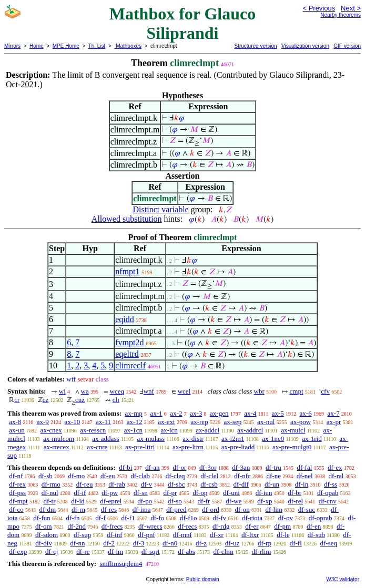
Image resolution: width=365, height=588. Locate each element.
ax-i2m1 (233, 439)
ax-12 (135, 422)
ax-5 (278, 413)
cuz (80, 400)
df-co (16, 509)
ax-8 (15, 422)
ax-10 (73, 422)
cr (17, 400)
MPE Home (66, 46)
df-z (201, 543)
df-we (234, 501)
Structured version (255, 46)
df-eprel (111, 501)
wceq (117, 391)
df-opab (328, 493)
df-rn (78, 509)
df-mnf (182, 535)
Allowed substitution (127, 219)
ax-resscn (93, 430)
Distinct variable (161, 209)
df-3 (139, 543)
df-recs (187, 526)
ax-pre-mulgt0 (292, 447)
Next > (351, 8)
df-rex (17, 484)
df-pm (282, 526)
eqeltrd (127, 354)
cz (46, 400)
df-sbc (176, 484)
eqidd (125, 319)
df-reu (85, 484)
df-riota (252, 518)
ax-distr (193, 439)
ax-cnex (51, 430)
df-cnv (328, 501)
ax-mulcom (59, 439)
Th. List (97, 46)
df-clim (224, 551)
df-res (109, 509)
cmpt (297, 391)
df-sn (141, 493)
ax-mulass (151, 439)
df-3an (241, 467)
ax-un (17, 430)
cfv (325, 391)
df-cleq (175, 476)
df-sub (316, 535)
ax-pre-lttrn (188, 447)
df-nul (50, 493)
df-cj (52, 551)
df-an (152, 467)
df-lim (274, 509)
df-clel (209, 476)
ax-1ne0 (273, 439)
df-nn (77, 543)
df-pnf (146, 535)
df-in (302, 484)
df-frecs (112, 526)
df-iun (264, 493)
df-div (44, 543)
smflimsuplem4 (121, 564)
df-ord (211, 509)
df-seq (329, 543)
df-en (314, 526)
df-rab (117, 484)
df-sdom (47, 535)
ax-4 (250, 413)
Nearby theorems (341, 15)
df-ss (331, 484)
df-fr (204, 501)
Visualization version (305, 46)
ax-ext (166, 422)
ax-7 (333, 413)
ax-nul (266, 422)
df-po (145, 501)
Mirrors (12, 46)
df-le (283, 535)
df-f (100, 518)
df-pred (176, 509)
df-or (179, 467)
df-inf (115, 535)
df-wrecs (150, 526)
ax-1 (156, 413)
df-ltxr (250, 535)
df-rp (265, 543)
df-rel (295, 501)
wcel (184, 391)
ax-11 (103, 422)
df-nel (305, 476)
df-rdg (221, 526)
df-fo (157, 518)
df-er (252, 526)
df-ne (274, 476)
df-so (175, 501)
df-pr (170, 493)
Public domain (203, 579)
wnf (149, 391)
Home (37, 46)
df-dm (47, 509)
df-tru (273, 467)
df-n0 (170, 543)
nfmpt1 (127, 271)
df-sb (45, 476)
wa (85, 391)
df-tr (49, 501)
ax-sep (232, 422)
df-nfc (242, 476)
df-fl (296, 543)
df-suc (307, 509)
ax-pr (334, 422)
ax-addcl (207, 430)
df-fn (73, 518)
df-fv (219, 518)
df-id (78, 501)
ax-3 (196, 413)
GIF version (347, 46)
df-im (115, 551)
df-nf (16, 476)
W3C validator (343, 579)
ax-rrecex (57, 447)
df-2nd (77, 526)
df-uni (231, 493)
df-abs (186, 551)
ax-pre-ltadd (238, 447)
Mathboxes (128, 46)
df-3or (208, 467)
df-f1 (128, 518)
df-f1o (189, 518)
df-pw (110, 493)
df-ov (286, 518)
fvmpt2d (129, 342)
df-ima (142, 509)
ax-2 (176, 413)
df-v (147, 484)
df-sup (82, 535)
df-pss (17, 493)
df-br (295, 493)
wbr (259, 391)
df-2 (109, 543)
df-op (200, 493)
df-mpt (18, 501)
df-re (83, 551)
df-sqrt (151, 551)
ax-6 (306, 413)
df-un (272, 484)
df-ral (336, 476)
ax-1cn (133, 430)
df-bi (125, 467)
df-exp (18, 551)
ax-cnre (97, 447)
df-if (80, 493)
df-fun (42, 518)
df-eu (108, 476)
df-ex (335, 467)
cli (116, 400)
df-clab (140, 476)
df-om (44, 526)
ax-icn (169, 430)
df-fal (304, 467)
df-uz (232, 543)
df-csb (209, 484)
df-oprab (321, 518)
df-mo (76, 476)
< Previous (319, 8)
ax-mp (134, 413)
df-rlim (262, 551)
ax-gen (219, 413)
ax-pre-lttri (140, 447)
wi (62, 391)
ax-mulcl (293, 430)
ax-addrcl (250, 430)
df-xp (265, 501)
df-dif (241, 484)
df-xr (217, 535)
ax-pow (301, 422)
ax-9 (43, 422)
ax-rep (199, 422)
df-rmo (51, 484)
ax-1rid (312, 439)
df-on (242, 509)
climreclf (130, 365)
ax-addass (105, 439)
